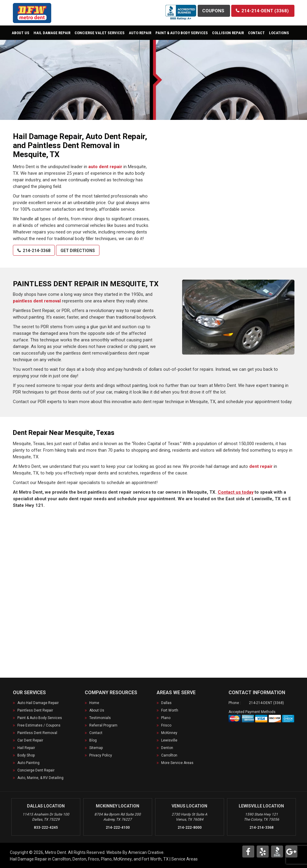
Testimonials (100, 718)
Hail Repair (26, 748)
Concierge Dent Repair (36, 770)
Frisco (166, 725)
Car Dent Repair (30, 740)
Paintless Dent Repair (35, 710)
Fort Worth (170, 710)
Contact (96, 733)
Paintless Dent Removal (37, 733)
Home (94, 703)
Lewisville (169, 740)
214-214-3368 (261, 827)
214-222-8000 (190, 827)
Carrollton (169, 755)
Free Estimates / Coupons (39, 725)
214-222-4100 (118, 827)
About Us (97, 710)
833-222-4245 (46, 827)
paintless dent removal (37, 301)
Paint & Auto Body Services (40, 718)
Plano (166, 718)
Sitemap (96, 748)
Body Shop (26, 755)
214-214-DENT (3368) (266, 703)
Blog (93, 740)
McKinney (169, 733)
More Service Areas (177, 763)
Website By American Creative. (135, 852)
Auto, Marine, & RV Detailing (40, 778)
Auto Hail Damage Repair (38, 703)
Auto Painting (28, 763)
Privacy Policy (101, 755)
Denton (167, 748)
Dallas (166, 703)
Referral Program (103, 725)
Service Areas (184, 859)
